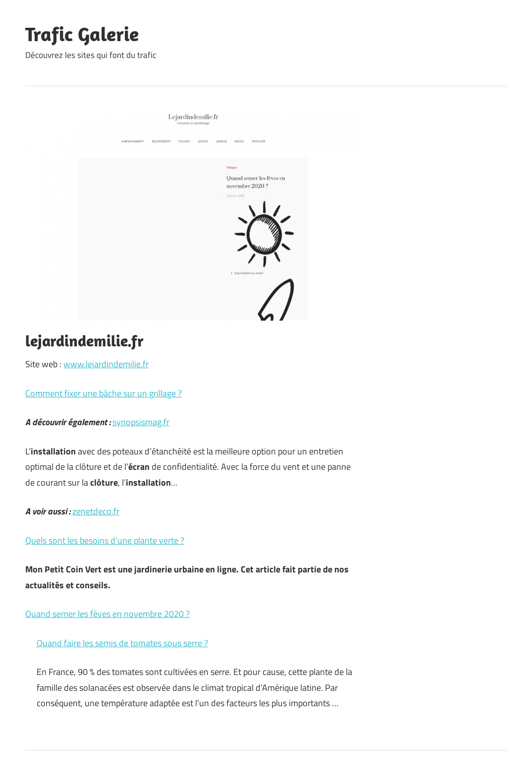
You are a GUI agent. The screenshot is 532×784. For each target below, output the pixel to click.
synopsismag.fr (141, 422)
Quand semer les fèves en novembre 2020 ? (107, 614)
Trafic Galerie (82, 34)
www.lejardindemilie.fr (106, 364)
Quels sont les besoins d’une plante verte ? (105, 540)
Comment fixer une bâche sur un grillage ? (104, 393)
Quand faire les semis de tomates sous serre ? (122, 643)
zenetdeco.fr (96, 511)
